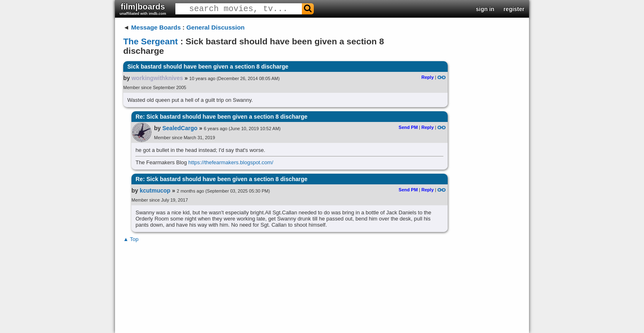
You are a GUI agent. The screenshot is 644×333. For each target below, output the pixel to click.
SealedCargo (180, 128)
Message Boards (156, 27)
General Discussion (216, 27)
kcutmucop (155, 191)
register (514, 9)
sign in (485, 9)
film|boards (143, 9)
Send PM (408, 127)
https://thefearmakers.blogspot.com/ (231, 162)
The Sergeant (151, 41)
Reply (428, 77)
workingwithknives (157, 78)
